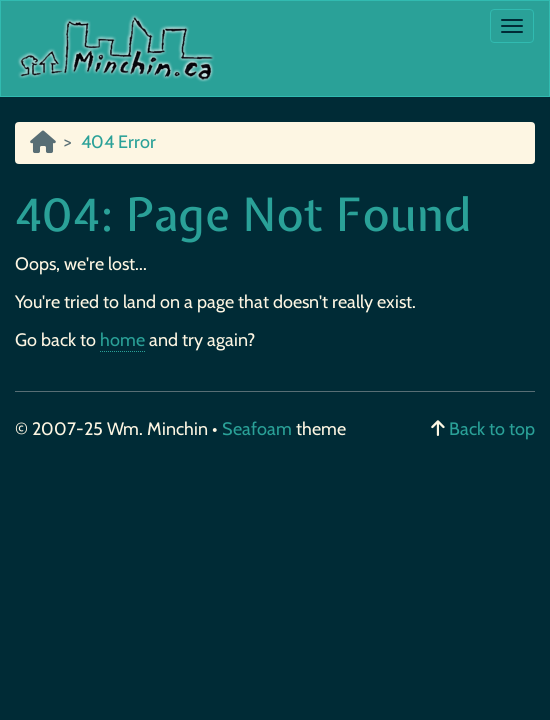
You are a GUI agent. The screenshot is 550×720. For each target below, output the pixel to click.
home (122, 340)
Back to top (492, 429)
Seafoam (259, 429)
